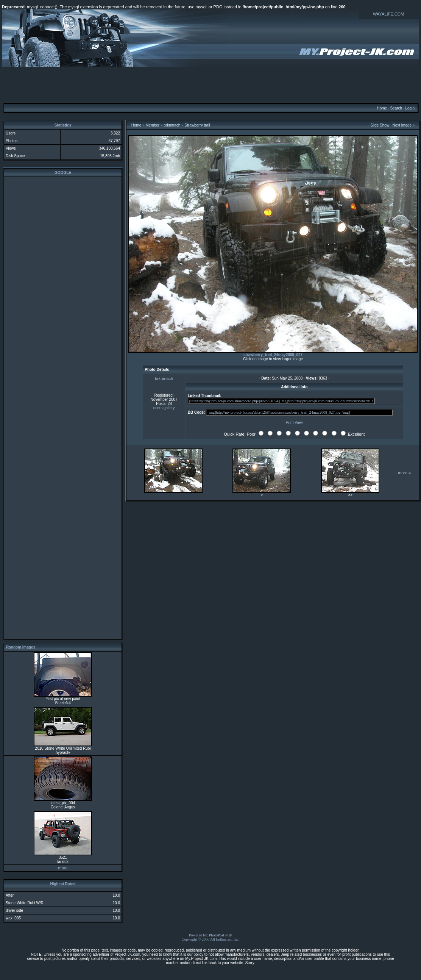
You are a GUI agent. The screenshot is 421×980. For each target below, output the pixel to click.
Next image (402, 125)
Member (153, 125)
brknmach (172, 125)
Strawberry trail (197, 125)
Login (410, 108)
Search (396, 108)
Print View (294, 423)
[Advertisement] (210, 84)
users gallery (164, 408)
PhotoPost (217, 935)
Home (382, 108)
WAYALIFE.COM (388, 14)
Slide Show (380, 125)
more (63, 868)
